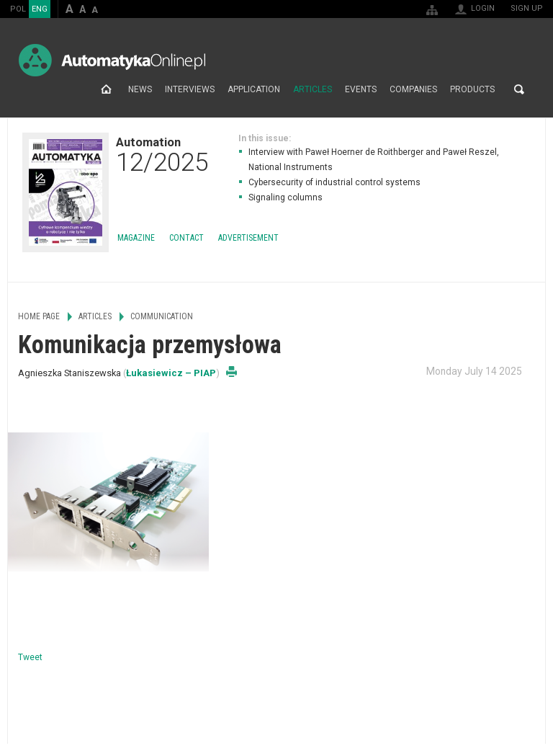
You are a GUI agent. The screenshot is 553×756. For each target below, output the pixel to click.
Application (254, 89)
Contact (186, 238)
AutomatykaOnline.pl (112, 60)
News (140, 89)
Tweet (30, 657)
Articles (313, 89)
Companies (413, 89)
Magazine (136, 238)
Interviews (190, 89)
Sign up (527, 8)
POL (18, 9)
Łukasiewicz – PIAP (171, 373)
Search (519, 89)
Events (361, 89)
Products (472, 89)
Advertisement (248, 238)
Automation (162, 154)
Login (483, 8)
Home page (106, 89)
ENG (40, 9)
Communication (162, 316)
